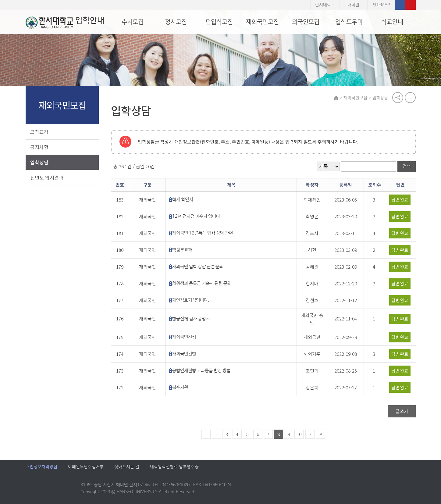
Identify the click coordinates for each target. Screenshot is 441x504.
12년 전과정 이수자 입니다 (196, 216)
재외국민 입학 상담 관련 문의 (198, 267)
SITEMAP (381, 5)
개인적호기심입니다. (191, 300)
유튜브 (411, 5)
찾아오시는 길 (127, 467)
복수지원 (180, 387)
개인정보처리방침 (41, 467)
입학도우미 (349, 22)
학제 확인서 (183, 200)
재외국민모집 (262, 22)
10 (299, 434)
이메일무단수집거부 (86, 467)
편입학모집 (219, 22)
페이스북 (400, 5)
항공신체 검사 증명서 (191, 319)
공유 (398, 98)
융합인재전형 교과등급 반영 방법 (201, 371)
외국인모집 (306, 22)
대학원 (353, 5)
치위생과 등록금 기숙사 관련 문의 (202, 283)
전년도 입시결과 (47, 177)
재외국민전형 (184, 337)
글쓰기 (402, 411)
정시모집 (176, 22)
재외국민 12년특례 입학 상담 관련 (203, 233)
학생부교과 (182, 250)
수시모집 (133, 22)
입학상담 (39, 162)
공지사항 (39, 147)
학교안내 (392, 22)
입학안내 (65, 23)
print (410, 98)
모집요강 (39, 132)
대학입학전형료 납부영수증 (174, 467)
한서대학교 (325, 5)
